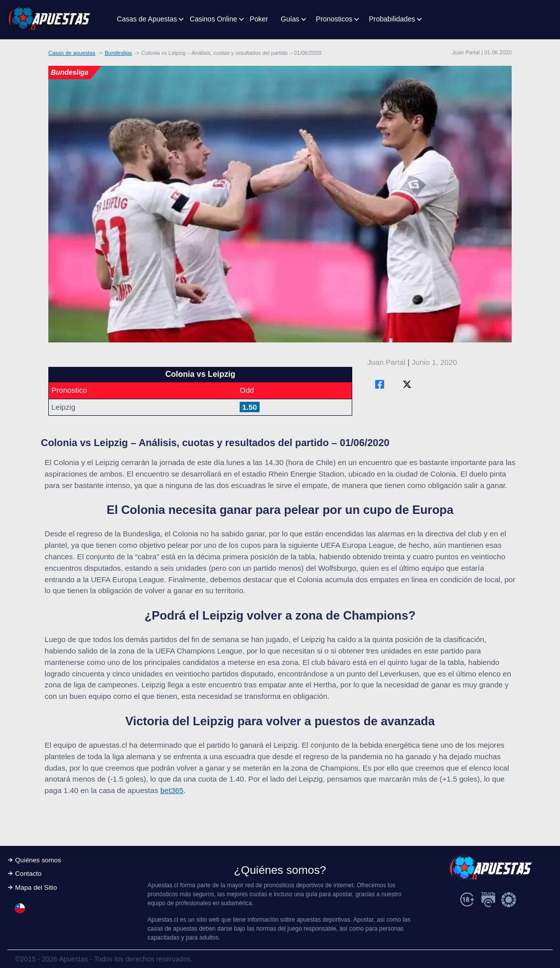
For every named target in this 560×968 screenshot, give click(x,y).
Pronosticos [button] (334, 19)
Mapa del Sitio (36, 887)
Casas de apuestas (72, 53)
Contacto (28, 874)
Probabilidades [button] (392, 19)
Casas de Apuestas (147, 19)
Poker (259, 19)
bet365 (172, 790)
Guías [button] (290, 19)
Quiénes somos (38, 860)
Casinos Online (213, 19)
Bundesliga (118, 53)
